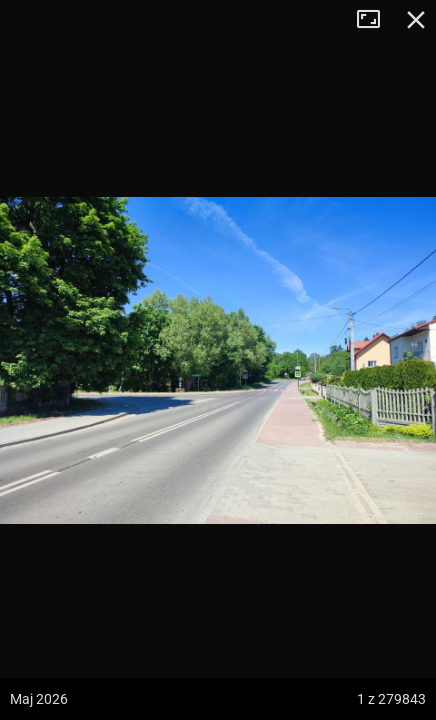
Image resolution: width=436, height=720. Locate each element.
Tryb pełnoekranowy (376, 20)
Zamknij (416, 20)
